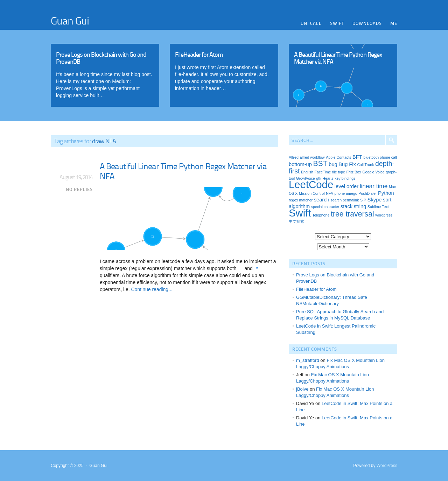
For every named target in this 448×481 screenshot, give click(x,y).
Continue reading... (151, 289)
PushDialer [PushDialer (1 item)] (367, 193)
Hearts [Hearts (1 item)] (328, 178)
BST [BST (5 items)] (320, 163)
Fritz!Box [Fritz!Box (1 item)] (353, 172)
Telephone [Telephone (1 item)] (321, 215)
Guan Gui (70, 20)
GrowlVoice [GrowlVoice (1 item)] (306, 178)
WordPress (387, 466)
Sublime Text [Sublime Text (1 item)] (378, 207)
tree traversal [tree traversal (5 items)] (352, 214)
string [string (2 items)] (360, 206)
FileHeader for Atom (316, 289)
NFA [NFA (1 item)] (330, 193)
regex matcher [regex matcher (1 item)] (301, 200)
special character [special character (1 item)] (325, 207)
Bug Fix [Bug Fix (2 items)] (347, 164)
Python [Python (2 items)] (386, 193)
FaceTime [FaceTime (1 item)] (323, 172)
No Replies (79, 189)
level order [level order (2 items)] (346, 186)
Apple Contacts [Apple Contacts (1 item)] (338, 157)
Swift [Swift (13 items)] (300, 213)
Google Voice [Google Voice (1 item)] (373, 172)
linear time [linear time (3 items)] (374, 186)
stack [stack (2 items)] (346, 206)
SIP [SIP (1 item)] (363, 200)
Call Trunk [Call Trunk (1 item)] (365, 165)
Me (394, 23)
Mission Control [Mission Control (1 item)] (312, 193)
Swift (337, 23)
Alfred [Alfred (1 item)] (294, 157)
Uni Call (311, 23)
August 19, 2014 (76, 177)
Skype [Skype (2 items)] (375, 200)
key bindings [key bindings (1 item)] (345, 178)
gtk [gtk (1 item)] (318, 178)
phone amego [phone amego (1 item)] (346, 193)
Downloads (367, 23)
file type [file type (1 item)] (339, 172)
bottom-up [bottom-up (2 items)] (300, 164)
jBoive (302, 389)
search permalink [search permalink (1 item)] (345, 200)
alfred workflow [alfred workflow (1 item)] (312, 157)
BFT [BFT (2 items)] (357, 157)
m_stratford (308, 360)
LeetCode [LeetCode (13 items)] (311, 184)
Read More (105, 74)
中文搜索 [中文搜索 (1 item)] (296, 221)
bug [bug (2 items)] (333, 164)
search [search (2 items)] (322, 200)
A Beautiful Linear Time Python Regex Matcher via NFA (183, 171)
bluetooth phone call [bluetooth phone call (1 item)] (380, 157)
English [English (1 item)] (307, 172)
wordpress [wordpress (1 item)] (384, 215)
